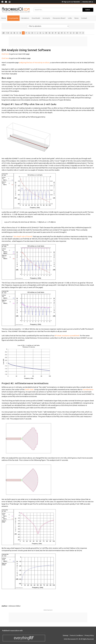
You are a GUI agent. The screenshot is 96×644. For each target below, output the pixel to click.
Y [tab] (80, 33)
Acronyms (46, 18)
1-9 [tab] (8, 33)
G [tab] (29, 33)
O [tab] (53, 33)
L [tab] (43, 33)
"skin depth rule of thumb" (23, 236)
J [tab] (37, 33)
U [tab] (71, 33)
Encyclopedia (13, 18)
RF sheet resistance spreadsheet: (67, 336)
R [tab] (62, 33)
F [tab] (26, 33)
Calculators (25, 18)
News (76, 18)
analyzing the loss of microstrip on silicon (34, 63)
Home (4, 18)
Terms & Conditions (76, 635)
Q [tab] (59, 33)
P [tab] (56, 33)
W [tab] (77, 33)
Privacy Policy (89, 635)
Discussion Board (59, 18)
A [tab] (11, 33)
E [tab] (23, 33)
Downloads (36, 18)
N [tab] (49, 33)
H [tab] (32, 33)
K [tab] (40, 33)
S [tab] (65, 33)
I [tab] (35, 33)
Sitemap (65, 635)
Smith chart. (29, 389)
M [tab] (46, 33)
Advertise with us (88, 2)
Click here (5, 54)
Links (70, 18)
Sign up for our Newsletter (71, 2)
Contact (84, 18)
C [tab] (17, 33)
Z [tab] (83, 33)
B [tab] (14, 33)
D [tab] (20, 33)
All (3, 33)
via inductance (88, 389)
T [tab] (68, 33)
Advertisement (48, 610)
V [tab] (74, 33)
